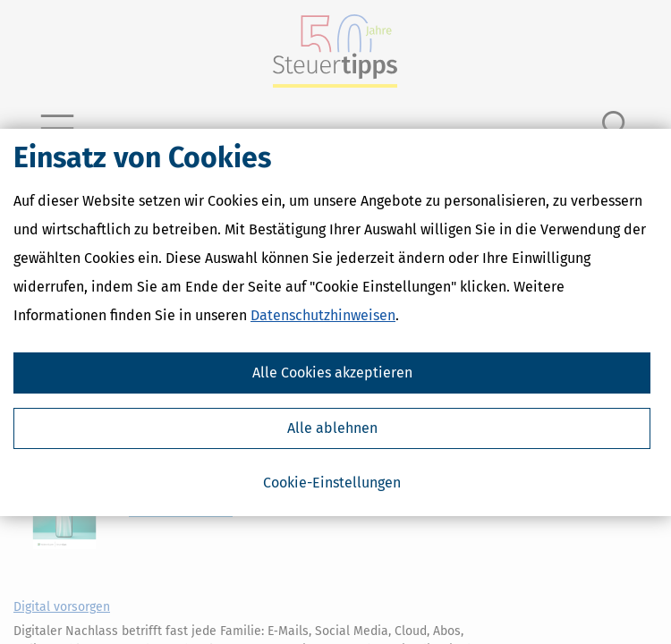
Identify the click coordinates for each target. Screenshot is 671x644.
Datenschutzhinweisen (323, 315)
